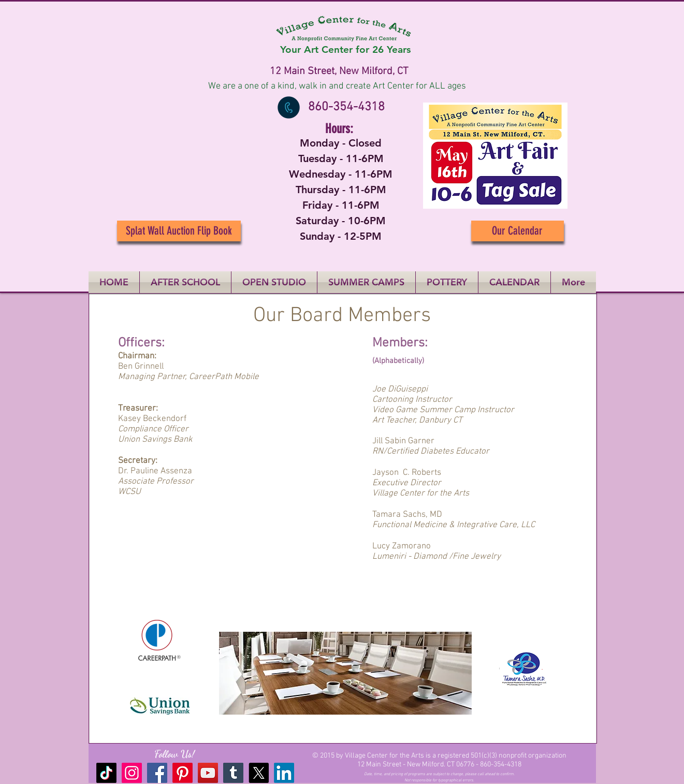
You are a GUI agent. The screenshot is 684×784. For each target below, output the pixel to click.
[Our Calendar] (518, 231)
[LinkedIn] (284, 773)
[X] (259, 773)
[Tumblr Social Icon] (233, 773)
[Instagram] (132, 773)
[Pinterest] (183, 773)
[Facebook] (157, 773)
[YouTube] (208, 773)
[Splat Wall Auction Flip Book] (179, 231)
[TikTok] (106, 773)
